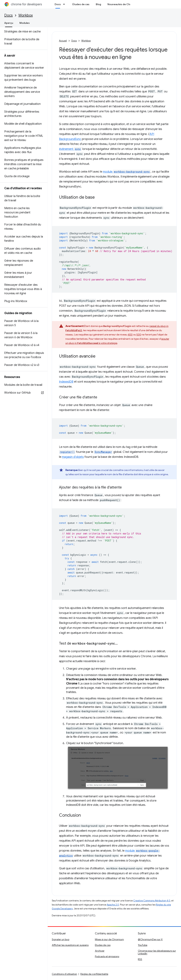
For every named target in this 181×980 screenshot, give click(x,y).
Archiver (100, 951)
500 (139, 335)
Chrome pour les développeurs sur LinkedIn (157, 952)
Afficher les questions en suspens (70, 945)
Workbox (26, 15)
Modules (25, 23)
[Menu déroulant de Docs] (65, 4)
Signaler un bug (61, 939)
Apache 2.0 (113, 905)
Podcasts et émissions (107, 956)
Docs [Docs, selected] (58, 4)
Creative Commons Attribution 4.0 (152, 901)
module (127, 172)
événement (70, 149)
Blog (98, 4)
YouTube (143, 945)
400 (130, 335)
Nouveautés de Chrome (122, 4)
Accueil (63, 41)
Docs (8, 15)
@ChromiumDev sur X (150, 939)
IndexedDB (66, 382)
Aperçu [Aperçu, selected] (9, 23)
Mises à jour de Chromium (109, 939)
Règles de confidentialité (94, 974)
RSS (140, 959)
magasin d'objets (73, 457)
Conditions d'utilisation (64, 974)
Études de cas (81, 4)
